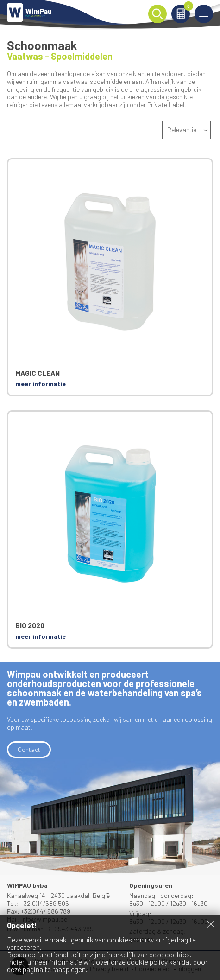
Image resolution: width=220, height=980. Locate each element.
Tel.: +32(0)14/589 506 (38, 903)
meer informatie (41, 384)
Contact (29, 749)
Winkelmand (187, 8)
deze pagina (25, 969)
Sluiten (211, 924)
